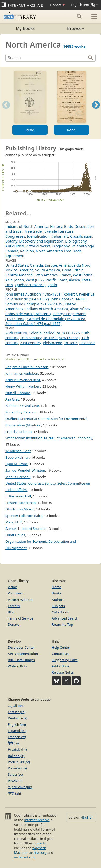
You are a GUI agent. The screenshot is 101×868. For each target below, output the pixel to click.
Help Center (61, 647)
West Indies (83, 275)
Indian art (60, 236)
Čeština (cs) (17, 712)
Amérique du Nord (75, 265)
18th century (31, 338)
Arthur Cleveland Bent (23, 380)
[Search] (46, 58)
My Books (25, 28)
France (65, 275)
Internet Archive (37, 820)
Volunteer (15, 593)
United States (17, 265)
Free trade (33, 231)
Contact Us (60, 654)
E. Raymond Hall (18, 496)
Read (30, 130)
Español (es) (17, 731)
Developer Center (21, 647)
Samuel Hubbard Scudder (25, 529)
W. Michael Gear (18, 451)
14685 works (74, 46)
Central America (19, 275)
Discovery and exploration (41, 241)
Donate (57, 5)
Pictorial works (38, 246)
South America (48, 270)
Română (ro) (17, 768)
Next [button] (96, 111)
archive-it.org (24, 857)
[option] (30, 103)
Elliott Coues (15, 535)
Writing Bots (17, 666)
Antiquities (14, 246)
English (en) (17, 724)
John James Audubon (22, 373)
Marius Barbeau (18, 477)
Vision (12, 587)
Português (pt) (19, 762)
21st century (31, 343)
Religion (27, 251)
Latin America (46, 275)
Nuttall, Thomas (18, 393)
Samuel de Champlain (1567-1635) (34, 304)
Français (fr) (17, 737)
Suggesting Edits (65, 660)
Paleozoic (87, 343)
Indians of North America (27, 226)
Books (57, 593)
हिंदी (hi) (13, 743)
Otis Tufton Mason (20, 509)
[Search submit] (79, 16)
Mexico (11, 270)
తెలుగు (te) (15, 781)
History (56, 226)
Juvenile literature (59, 231)
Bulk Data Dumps (21, 660)
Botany (11, 241)
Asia (9, 280)
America (26, 270)
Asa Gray (12, 399)
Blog (11, 612)
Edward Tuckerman (21, 503)
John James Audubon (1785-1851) (33, 294)
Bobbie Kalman (17, 457)
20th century (16, 333)
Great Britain (73, 270)
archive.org (38, 852)
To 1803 (71, 343)
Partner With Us (20, 600)
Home (57, 587)
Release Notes (63, 672)
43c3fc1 (87, 817)
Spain (52, 285)
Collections (60, 612)
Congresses (15, 236)
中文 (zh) (14, 793)
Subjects (58, 606)
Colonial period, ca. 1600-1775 (54, 333)
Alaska (74, 280)
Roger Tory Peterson (21, 412)
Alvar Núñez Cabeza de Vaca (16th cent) (48, 311)
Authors (58, 600)
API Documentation (23, 654)
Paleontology (83, 246)
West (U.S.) (35, 280)
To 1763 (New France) (61, 338)
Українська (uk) (20, 787)
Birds (68, 226)
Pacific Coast (56, 280)
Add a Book (61, 666)
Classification (81, 236)
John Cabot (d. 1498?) (68, 299)
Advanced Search (65, 618)
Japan (19, 280)
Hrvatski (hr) (17, 749)
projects (40, 843)
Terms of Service (20, 618)
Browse (68, 28)
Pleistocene (53, 343)
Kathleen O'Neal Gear (22, 406)
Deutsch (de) (17, 718)
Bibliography (76, 241)
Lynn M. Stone (17, 464)
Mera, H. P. (14, 522)
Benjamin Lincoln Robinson (27, 367)
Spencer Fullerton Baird (24, 516)
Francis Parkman (18, 432)
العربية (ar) (15, 706)
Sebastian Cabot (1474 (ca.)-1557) (33, 324)
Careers (14, 606)
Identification (38, 236)
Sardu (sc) (15, 774)
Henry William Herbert (23, 386)
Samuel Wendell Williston (25, 470)
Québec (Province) (30, 285)
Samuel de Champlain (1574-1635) (56, 319)
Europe (51, 265)
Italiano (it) (16, 756)
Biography (61, 246)
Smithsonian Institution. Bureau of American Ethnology (49, 438)
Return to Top (63, 624)
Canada (12, 251)
